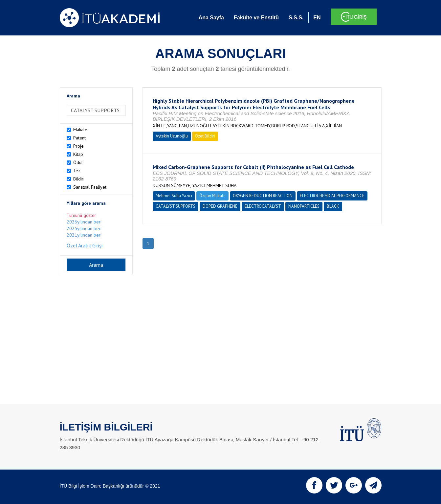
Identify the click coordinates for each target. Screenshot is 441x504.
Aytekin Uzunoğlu (172, 136)
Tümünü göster (81, 215)
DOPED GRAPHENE (220, 206)
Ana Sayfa (211, 18)
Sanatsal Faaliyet (90, 187)
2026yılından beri (84, 222)
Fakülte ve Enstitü (256, 18)
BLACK (333, 206)
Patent (79, 138)
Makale (80, 130)
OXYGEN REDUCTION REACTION (263, 196)
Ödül (78, 162)
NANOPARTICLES (304, 206)
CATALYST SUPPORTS (176, 206)
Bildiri (79, 179)
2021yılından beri (84, 235)
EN (317, 18)
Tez (77, 171)
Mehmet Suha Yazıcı (174, 196)
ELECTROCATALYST (263, 206)
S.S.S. (296, 18)
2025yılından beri (84, 228)
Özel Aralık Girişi (85, 245)
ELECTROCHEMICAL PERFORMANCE (332, 196)
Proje (78, 146)
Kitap (78, 154)
